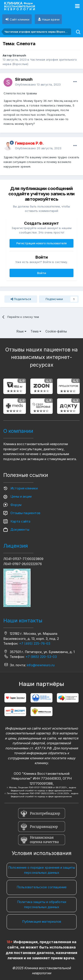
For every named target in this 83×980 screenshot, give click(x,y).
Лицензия (16, 546)
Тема (36, 331)
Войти (42, 273)
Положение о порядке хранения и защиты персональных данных (42, 870)
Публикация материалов (42, 921)
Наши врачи (51, 19)
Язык (21, 331)
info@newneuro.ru (41, 665)
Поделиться (21, 299)
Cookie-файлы (56, 331)
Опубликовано (38, 84)
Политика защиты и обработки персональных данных (42, 904)
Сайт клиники (20, 19)
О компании (18, 431)
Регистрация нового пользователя (41, 243)
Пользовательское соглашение (42, 887)
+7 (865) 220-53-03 (41, 657)
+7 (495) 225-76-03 (35, 643)
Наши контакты (23, 621)
